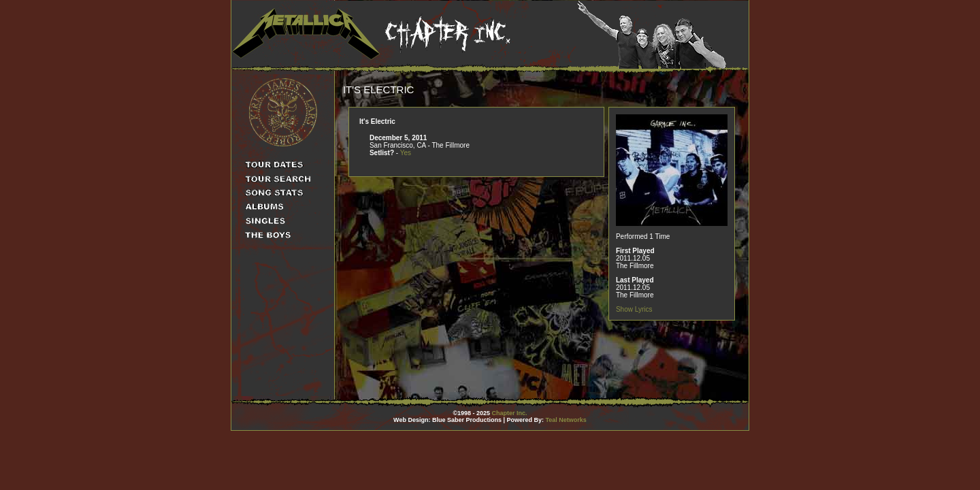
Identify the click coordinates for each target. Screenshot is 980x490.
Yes (406, 153)
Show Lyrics (634, 309)
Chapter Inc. (510, 413)
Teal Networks (566, 420)
